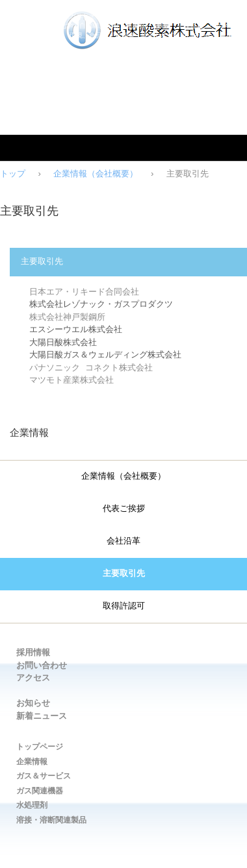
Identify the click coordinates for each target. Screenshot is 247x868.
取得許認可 (124, 607)
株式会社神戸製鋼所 (67, 317)
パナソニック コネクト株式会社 (91, 368)
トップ (13, 174)
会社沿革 (123, 542)
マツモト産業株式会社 (71, 380)
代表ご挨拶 (124, 509)
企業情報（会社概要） (96, 174)
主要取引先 (124, 574)
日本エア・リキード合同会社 (84, 292)
